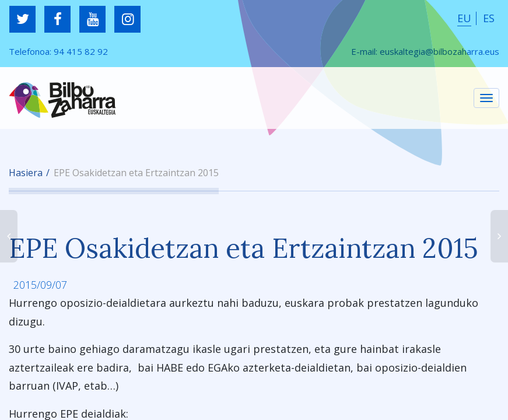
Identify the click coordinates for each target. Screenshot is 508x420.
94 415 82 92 (81, 51)
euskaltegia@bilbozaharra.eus (439, 51)
